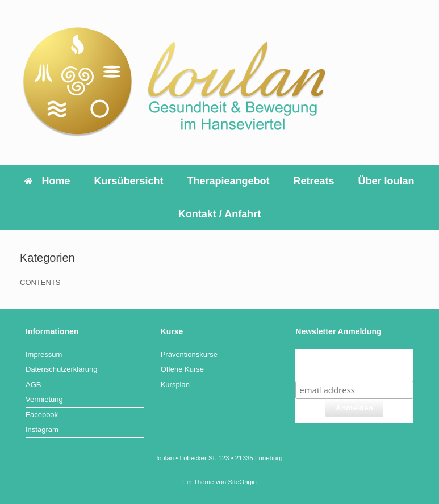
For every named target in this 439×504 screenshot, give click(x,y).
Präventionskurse (189, 354)
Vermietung (44, 399)
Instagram (42, 429)
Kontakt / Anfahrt (219, 214)
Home (47, 181)
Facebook (42, 415)
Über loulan (386, 181)
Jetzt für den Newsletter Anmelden (354, 365)
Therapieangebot (228, 181)
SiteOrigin (242, 482)
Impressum (44, 354)
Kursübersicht (128, 181)
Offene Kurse (182, 369)
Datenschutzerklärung (61, 369)
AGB (33, 385)
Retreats (314, 181)
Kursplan (175, 385)
